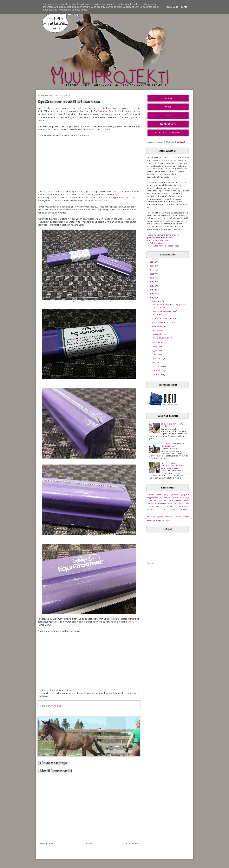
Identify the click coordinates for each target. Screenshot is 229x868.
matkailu (162, 509)
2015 (152, 298)
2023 (152, 266)
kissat (170, 503)
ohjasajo (160, 517)
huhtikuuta (157, 363)
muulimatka (163, 513)
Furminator (132, 114)
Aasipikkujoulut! (159, 326)
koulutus (179, 503)
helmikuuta (157, 370)
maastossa (151, 509)
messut (172, 509)
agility (166, 495)
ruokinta (178, 517)
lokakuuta (157, 347)
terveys (150, 520)
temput (186, 517)
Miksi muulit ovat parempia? (164, 311)
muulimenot (174, 513)
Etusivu (89, 843)
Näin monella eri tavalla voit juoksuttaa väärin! (173, 445)
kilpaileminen (160, 503)
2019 (152, 282)
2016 (152, 294)
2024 (152, 262)
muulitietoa (184, 513)
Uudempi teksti (46, 843)
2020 (152, 278)
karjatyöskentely (176, 500)
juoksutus (163, 500)
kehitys (150, 503)
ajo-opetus (185, 495)
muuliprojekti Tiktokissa (157, 240)
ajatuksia (174, 495)
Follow (150, 563)
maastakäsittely (183, 506)
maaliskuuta (158, 367)
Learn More (172, 7)
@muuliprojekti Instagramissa (160, 238)
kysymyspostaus (153, 506)
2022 (152, 270)
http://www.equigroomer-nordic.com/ (117, 198)
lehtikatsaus (168, 506)
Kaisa (168, 116)
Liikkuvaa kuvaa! (159, 334)
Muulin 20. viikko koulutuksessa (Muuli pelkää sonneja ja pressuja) (174, 466)
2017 (152, 290)
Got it (184, 7)
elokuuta (156, 355)
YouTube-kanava (154, 243)
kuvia (187, 503)
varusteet (57, 706)
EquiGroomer (100, 111)
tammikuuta (158, 375)
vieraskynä (166, 520)
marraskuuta (158, 343)
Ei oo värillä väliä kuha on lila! (165, 322)
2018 (152, 286)
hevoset (167, 498)
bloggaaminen (152, 498)
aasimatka (151, 495)
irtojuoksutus (152, 500)
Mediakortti (168, 124)
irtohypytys (184, 498)
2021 (152, 274)
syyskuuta (157, 351)
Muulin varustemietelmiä (163, 338)
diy (161, 498)
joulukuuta (157, 301)
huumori (175, 498)
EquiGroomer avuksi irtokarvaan (166, 318)
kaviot (187, 500)
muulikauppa (152, 513)
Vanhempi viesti (132, 843)
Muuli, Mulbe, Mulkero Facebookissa (163, 246)
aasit (159, 495)
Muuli (168, 107)
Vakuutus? (156, 315)
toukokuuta (157, 359)
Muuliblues (157, 330)
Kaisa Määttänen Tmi (168, 133)
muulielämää (184, 509)
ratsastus (169, 517)
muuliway (151, 517)
